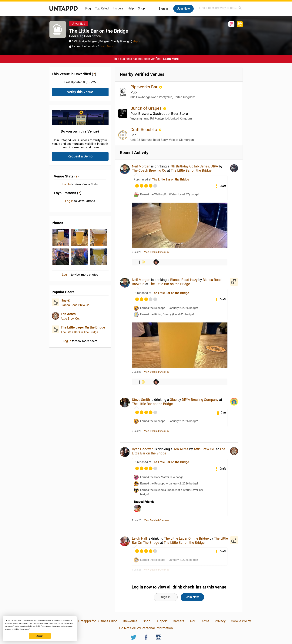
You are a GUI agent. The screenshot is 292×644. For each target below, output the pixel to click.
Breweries (130, 621)
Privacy (220, 621)
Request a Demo (80, 156)
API (192, 621)
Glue (173, 400)
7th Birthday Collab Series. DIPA (194, 166)
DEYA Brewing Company (200, 400)
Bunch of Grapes (147, 108)
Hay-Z (65, 300)
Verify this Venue (80, 92)
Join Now (183, 9)
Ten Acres (68, 314)
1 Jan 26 (137, 570)
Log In (66, 184)
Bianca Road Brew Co (75, 305)
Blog (88, 8)
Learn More (106, 46)
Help (131, 8)
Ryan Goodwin (143, 449)
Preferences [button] (24, 629)
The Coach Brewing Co (149, 170)
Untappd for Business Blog (98, 621)
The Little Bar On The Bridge (79, 332)
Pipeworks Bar (144, 87)
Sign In (163, 9)
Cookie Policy (241, 621)
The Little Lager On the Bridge (83, 327)
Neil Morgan (141, 166)
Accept (40, 636)
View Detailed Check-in (156, 252)
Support (162, 621)
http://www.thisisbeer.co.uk (240, 24)
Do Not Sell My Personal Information (146, 628)
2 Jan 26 (137, 252)
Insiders (118, 8)
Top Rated (102, 8)
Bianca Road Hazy (184, 280)
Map (135, 41)
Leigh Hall (139, 538)
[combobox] (221, 8)
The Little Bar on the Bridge (191, 170)
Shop (141, 8)
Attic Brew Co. (70, 319)
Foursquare (231, 24)
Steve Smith (141, 400)
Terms (205, 621)
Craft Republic (144, 130)
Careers (179, 621)
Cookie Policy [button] (40, 626)
